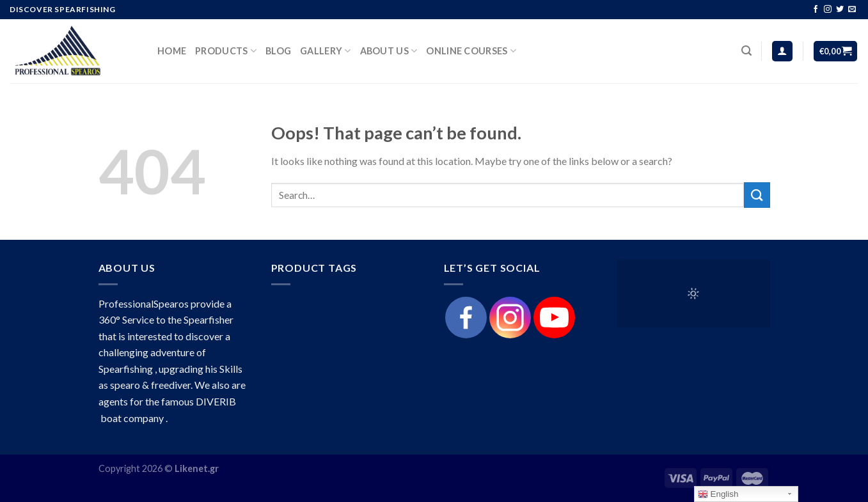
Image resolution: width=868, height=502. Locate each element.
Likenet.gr (197, 468)
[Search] (746, 51)
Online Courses (471, 51)
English (718, 494)
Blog (278, 51)
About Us (389, 51)
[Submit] (757, 195)
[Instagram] (510, 318)
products (226, 51)
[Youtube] (554, 318)
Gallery (326, 51)
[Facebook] (466, 318)
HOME (172, 51)
